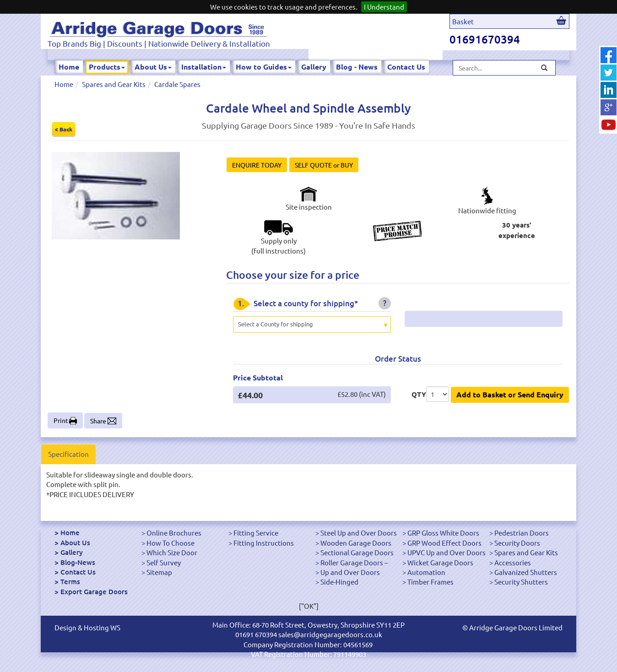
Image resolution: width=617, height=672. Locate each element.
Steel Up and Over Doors (359, 533)
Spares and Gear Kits (114, 84)
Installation (204, 67)
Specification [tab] (68, 454)
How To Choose (170, 543)
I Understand (384, 7)
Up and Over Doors (350, 572)
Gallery (314, 67)
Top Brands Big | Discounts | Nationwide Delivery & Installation (159, 43)
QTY (419, 394)
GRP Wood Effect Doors (444, 543)
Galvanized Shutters (526, 572)
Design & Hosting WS (87, 627)
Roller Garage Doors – (354, 562)
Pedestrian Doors (522, 533)
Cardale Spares (177, 84)
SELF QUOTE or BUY (324, 165)
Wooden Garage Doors (356, 543)
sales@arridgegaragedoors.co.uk (330, 634)
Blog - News (357, 67)
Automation (426, 572)
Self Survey (164, 562)
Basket (463, 21)
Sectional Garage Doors (357, 552)
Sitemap (159, 572)
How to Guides (264, 67)
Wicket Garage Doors (440, 562)
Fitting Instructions (264, 543)
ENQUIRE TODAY (257, 165)
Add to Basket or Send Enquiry (510, 394)
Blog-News (78, 562)
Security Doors (517, 543)
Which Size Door (172, 552)
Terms (70, 581)
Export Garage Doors (94, 591)
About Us (153, 67)
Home (69, 67)
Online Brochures (174, 533)
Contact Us (406, 67)
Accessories (513, 562)
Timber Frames (430, 582)
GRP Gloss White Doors (443, 533)
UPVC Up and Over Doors (447, 552)
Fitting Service (256, 533)
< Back (64, 129)
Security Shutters (521, 582)
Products (107, 67)
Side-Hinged (339, 582)
